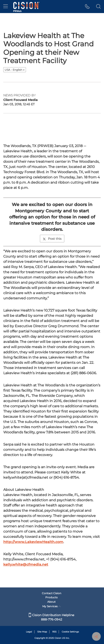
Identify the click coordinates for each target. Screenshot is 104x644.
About (51, 602)
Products (51, 597)
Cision (58, 638)
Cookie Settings (70, 632)
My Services (52, 606)
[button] (87, 7)
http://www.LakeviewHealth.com (33, 542)
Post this (52, 239)
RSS (54, 632)
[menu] (6, 7)
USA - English (15, 70)
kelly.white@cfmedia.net (26, 564)
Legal (29, 632)
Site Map (42, 632)
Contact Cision (52, 593)
